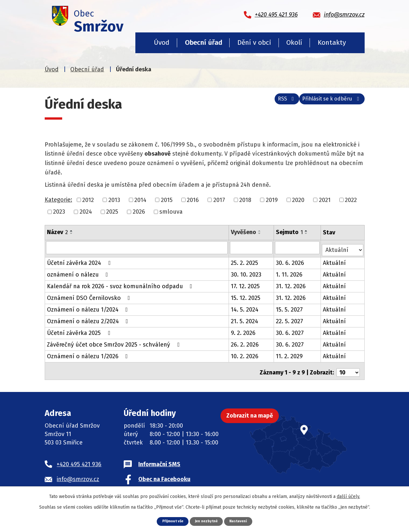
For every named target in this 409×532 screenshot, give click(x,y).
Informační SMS (159, 459)
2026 (139, 212)
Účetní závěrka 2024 (80, 260)
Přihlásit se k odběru (328, 102)
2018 (245, 200)
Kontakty (332, 42)
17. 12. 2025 (246, 284)
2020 (298, 200)
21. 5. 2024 (245, 319)
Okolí (294, 42)
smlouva (171, 212)
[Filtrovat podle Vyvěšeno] (252, 247)
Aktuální (335, 260)
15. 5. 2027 (290, 307)
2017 (219, 200)
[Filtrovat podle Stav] (343, 247)
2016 (193, 200)
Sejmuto (290, 232)
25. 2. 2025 (245, 260)
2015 (167, 200)
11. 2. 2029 (290, 354)
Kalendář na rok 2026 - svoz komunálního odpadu (121, 284)
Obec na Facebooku (164, 474)
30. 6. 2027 (290, 330)
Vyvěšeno (244, 232)
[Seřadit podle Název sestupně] (72, 233)
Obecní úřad (204, 42)
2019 (272, 200)
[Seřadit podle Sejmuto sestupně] (307, 233)
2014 (140, 200)
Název (57, 232)
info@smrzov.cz (78, 474)
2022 (351, 200)
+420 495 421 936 (79, 459)
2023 (59, 212)
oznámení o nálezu (79, 272)
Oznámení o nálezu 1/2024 (89, 307)
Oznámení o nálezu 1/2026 (89, 354)
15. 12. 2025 (246, 295)
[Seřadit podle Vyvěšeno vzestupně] (260, 231)
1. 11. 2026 (290, 272)
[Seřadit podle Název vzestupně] (72, 231)
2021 (325, 200)
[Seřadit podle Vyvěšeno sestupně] (260, 233)
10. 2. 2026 (245, 354)
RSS (275, 102)
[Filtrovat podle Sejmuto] (298, 247)
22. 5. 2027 (290, 319)
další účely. (348, 496)
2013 (114, 200)
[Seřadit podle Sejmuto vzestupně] (307, 231)
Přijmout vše (169, 521)
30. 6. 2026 (291, 260)
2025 (112, 212)
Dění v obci (254, 42)
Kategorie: (58, 200)
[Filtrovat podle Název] (137, 247)
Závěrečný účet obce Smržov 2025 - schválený (114, 342)
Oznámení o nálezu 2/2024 (89, 319)
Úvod (162, 42)
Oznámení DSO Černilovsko (90, 295)
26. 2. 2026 (245, 342)
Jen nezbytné (207, 521)
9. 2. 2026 (244, 330)
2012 (88, 200)
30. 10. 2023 (246, 272)
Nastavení (243, 521)
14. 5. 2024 (245, 307)
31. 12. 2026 (291, 284)
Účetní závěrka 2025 (80, 330)
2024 (86, 212)
